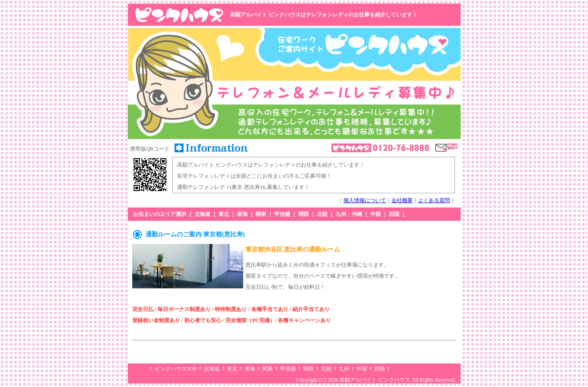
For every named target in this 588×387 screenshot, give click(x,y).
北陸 (322, 214)
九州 (344, 369)
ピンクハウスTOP (176, 369)
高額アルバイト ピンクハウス (375, 380)
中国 (375, 214)
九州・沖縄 (349, 214)
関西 (304, 214)
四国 (394, 214)
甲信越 (282, 214)
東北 (224, 214)
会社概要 (402, 200)
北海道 (202, 214)
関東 (261, 214)
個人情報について (365, 200)
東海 (242, 214)
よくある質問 (434, 200)
